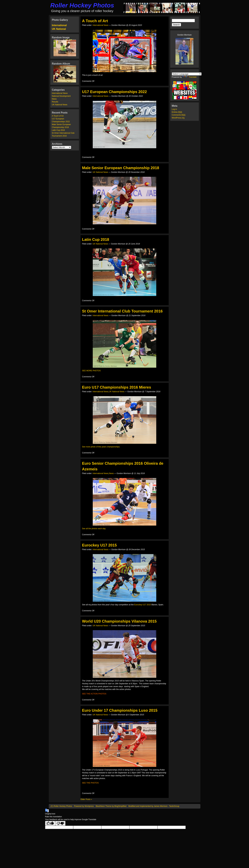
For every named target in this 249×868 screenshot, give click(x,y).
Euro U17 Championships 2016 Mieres (117, 387)
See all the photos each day (94, 529)
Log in (174, 109)
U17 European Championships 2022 (114, 92)
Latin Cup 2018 (58, 130)
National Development (61, 96)
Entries (177, 112)
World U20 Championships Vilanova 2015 (119, 621)
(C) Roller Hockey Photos (61, 806)
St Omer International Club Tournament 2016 (122, 311)
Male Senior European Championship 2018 (121, 168)
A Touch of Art (58, 116)
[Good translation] (50, 823)
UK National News (60, 105)
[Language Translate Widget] (187, 74)
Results (55, 102)
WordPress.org (178, 118)
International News (60, 93)
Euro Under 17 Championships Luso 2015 (120, 710)
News (54, 99)
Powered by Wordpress (84, 806)
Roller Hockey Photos (82, 5)
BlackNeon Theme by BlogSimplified (111, 806)
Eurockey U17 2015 (99, 545)
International (59, 25)
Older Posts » (86, 799)
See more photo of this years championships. (101, 447)
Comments (179, 115)
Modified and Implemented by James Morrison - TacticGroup (154, 806)
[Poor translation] (60, 823)
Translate (189, 77)
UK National (59, 29)
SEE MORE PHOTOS (91, 371)
